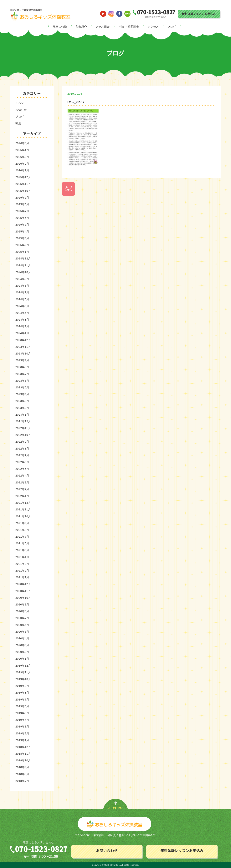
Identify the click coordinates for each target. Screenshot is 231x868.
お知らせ (21, 110)
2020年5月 (22, 632)
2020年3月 (22, 645)
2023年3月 (22, 401)
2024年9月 (22, 279)
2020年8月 (22, 611)
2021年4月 (22, 557)
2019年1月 (22, 740)
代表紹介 (81, 27)
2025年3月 (22, 238)
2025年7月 (22, 211)
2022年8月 (22, 449)
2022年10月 (23, 435)
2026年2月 (22, 164)
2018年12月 (23, 747)
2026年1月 (22, 170)
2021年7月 (22, 537)
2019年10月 (23, 679)
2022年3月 (22, 482)
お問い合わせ (107, 851)
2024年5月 (22, 306)
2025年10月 (23, 191)
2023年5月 (22, 387)
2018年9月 (22, 767)
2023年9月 (22, 360)
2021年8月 (22, 530)
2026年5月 (22, 143)
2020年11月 (23, 591)
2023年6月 (22, 381)
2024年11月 (23, 265)
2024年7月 (22, 292)
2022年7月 (22, 455)
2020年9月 (22, 604)
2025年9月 (22, 198)
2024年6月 (22, 299)
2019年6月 (22, 706)
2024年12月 (23, 258)
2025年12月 (23, 177)
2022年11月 (23, 428)
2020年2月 (22, 652)
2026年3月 (22, 157)
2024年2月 (22, 326)
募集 (18, 123)
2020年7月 (22, 618)
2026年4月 (22, 150)
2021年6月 (22, 543)
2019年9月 (22, 686)
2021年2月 (22, 571)
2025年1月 (22, 252)
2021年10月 (23, 516)
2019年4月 (22, 720)
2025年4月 (22, 232)
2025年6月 (22, 218)
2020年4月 (22, 638)
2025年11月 (23, 184)
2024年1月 (22, 333)
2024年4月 (22, 313)
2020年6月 (22, 625)
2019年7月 (22, 700)
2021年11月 (23, 509)
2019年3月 (22, 727)
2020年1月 (22, 659)
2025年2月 (22, 245)
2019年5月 (22, 713)
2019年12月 (23, 666)
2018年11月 (23, 754)
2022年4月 (22, 476)
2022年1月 (22, 496)
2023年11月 (23, 347)
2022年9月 (22, 442)
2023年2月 (22, 408)
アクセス (153, 27)
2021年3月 (22, 564)
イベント (21, 103)
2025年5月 (22, 225)
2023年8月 (22, 367)
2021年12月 (23, 503)
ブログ (172, 27)
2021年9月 (22, 523)
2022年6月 (22, 462)
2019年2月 (22, 733)
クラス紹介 (103, 27)
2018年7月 (22, 781)
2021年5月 (22, 550)
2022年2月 (22, 489)
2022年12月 (23, 421)
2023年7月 (22, 374)
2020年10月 (23, 598)
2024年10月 (23, 272)
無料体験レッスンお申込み (199, 14)
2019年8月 (22, 693)
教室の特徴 (60, 27)
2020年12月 (23, 584)
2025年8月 (22, 204)
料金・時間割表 (129, 27)
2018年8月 (22, 774)
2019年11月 (23, 672)
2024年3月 (22, 320)
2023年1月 (22, 415)
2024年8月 (22, 286)
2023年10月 (23, 354)
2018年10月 (23, 760)
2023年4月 (22, 394)
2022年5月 (22, 469)
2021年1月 (22, 577)
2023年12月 (23, 340)
